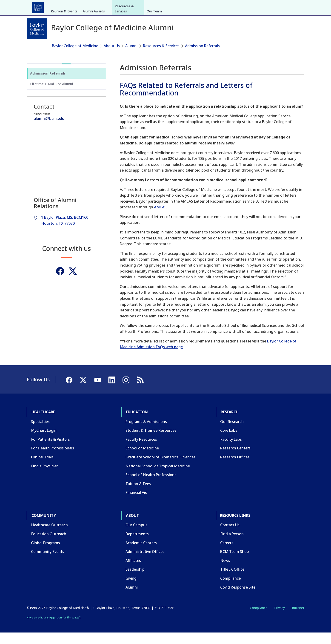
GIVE (224, 6)
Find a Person (232, 545)
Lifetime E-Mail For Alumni (51, 95)
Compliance (230, 589)
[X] (280, 6)
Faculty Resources (141, 451)
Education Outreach (49, 545)
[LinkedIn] (297, 6)
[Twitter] (73, 282)
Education (64, 6)
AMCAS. (161, 218)
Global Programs (46, 554)
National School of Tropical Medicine (158, 477)
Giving (131, 589)
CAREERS (238, 6)
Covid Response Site (238, 598)
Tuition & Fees (138, 495)
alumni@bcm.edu (49, 130)
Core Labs (229, 442)
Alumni (131, 57)
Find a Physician (45, 477)
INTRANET (257, 6)
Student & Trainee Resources (151, 442)
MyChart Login (44, 442)
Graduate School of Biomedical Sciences (160, 468)
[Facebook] (272, 6)
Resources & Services (124, 43)
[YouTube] (288, 6)
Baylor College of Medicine (75, 57)
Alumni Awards (94, 46)
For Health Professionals (53, 459)
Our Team (154, 46)
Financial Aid (136, 504)
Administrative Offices (145, 563)
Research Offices (235, 468)
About (133, 6)
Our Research (232, 433)
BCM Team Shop (235, 563)
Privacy (280, 619)
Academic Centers (141, 554)
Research (87, 6)
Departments (137, 545)
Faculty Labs (231, 451)
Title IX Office (232, 581)
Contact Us (230, 536)
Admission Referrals (202, 57)
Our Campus (136, 536)
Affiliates (133, 572)
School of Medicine (142, 459)
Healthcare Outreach (49, 536)
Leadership (135, 581)
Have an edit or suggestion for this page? (54, 628)
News (225, 572)
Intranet (298, 619)
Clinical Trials (42, 468)
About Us (112, 57)
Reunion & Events (64, 46)
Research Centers (235, 459)
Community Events (48, 563)
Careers (227, 554)
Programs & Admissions (146, 433)
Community (112, 6)
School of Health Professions (151, 486)
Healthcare (39, 6)
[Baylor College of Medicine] (37, 29)
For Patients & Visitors (50, 451)
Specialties (40, 433)
